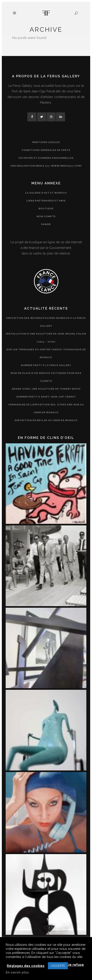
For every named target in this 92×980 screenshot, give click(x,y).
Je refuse (76, 965)
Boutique (46, 209)
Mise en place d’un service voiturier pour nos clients (46, 377)
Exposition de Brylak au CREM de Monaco (46, 420)
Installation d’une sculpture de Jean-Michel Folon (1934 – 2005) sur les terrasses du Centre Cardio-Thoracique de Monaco (46, 346)
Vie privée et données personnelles (46, 158)
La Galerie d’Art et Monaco (46, 193)
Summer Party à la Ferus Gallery (46, 365)
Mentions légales (46, 142)
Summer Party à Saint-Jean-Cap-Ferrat (46, 397)
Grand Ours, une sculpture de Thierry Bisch (46, 389)
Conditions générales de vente (46, 150)
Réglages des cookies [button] (26, 966)
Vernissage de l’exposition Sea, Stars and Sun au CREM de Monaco (46, 409)
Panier (46, 224)
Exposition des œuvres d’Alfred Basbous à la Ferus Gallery (46, 322)
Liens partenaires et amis (46, 201)
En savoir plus (17, 972)
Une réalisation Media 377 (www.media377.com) (46, 166)
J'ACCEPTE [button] (58, 966)
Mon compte (46, 216)
